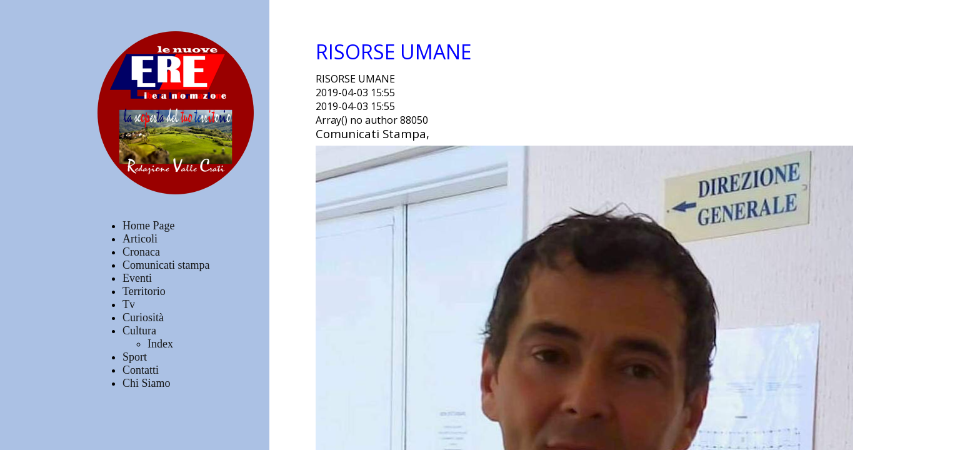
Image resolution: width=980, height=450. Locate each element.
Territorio (144, 291)
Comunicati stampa (166, 265)
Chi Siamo (147, 383)
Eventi (137, 278)
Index (160, 344)
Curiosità (143, 317)
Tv (129, 304)
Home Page (148, 226)
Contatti (141, 370)
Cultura (139, 331)
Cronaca (141, 252)
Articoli (140, 239)
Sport (135, 357)
